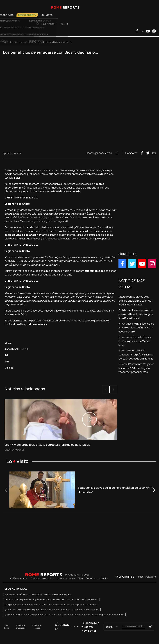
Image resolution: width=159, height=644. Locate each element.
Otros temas (65, 15)
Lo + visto (106, 15)
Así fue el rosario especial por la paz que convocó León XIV (94, 615)
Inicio (6, 42)
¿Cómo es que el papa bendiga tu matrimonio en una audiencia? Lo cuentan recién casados (52, 609)
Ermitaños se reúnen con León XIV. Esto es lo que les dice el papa (38, 594)
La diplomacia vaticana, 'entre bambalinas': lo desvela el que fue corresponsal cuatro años (51, 604)
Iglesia (48, 15)
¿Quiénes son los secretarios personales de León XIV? (33, 615)
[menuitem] (122, 24)
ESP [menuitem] (121, 24)
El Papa (20, 15)
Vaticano (34, 15)
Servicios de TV (86, 15)
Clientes (108, 24)
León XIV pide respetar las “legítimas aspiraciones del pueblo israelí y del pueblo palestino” (51, 599)
